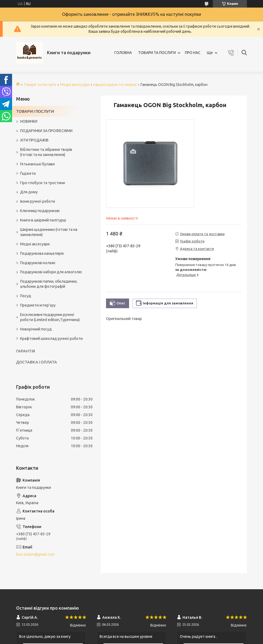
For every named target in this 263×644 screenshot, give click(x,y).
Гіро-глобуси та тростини (43, 183)
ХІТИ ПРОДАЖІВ (34, 140)
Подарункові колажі (38, 263)
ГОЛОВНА (123, 53)
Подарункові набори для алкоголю (51, 272)
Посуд (26, 296)
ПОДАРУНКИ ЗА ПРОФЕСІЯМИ (46, 131)
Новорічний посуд (36, 329)
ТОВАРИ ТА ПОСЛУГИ (157, 53)
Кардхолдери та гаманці (115, 85)
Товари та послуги (40, 85)
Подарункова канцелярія (42, 253)
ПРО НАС (193, 53)
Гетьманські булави (37, 164)
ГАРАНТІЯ (25, 351)
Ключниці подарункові (40, 211)
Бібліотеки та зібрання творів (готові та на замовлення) (46, 152)
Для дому (29, 192)
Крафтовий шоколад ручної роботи (51, 339)
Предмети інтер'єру (38, 305)
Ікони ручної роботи (38, 201)
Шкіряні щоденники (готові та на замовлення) (49, 232)
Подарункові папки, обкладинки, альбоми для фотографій (49, 284)
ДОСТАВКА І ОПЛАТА (36, 362)
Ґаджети (28, 173)
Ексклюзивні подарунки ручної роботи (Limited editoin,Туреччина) (50, 317)
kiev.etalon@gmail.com (35, 554)
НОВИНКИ (29, 121)
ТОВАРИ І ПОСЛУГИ (35, 111)
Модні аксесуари (75, 85)
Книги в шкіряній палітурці (43, 220)
